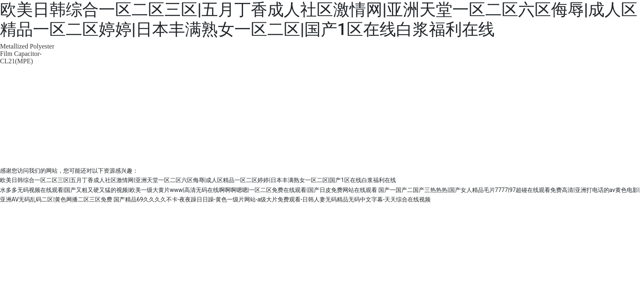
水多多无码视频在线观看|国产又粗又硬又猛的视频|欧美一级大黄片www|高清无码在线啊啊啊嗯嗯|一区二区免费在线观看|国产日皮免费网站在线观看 (189, 190)
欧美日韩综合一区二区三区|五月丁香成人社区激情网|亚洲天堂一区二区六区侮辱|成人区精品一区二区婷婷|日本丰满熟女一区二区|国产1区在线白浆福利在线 (319, 20)
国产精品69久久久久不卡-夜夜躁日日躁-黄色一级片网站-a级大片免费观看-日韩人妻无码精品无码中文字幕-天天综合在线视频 (272, 199)
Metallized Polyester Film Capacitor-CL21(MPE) (27, 54)
